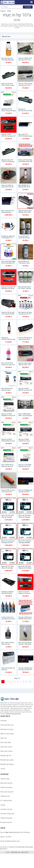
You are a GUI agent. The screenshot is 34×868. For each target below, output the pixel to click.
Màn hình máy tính (6, 783)
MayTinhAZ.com (16, 852)
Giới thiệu (3, 721)
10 (30, 682)
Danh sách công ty (6, 747)
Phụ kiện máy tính (6, 822)
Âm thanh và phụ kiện (7, 814)
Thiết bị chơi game (6, 787)
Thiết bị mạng (5, 779)
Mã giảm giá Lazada (7, 760)
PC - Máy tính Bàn (6, 801)
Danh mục (4, 738)
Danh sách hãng (6, 742)
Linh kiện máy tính (6, 809)
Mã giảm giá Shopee (7, 764)
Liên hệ (3, 769)
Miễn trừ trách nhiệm (7, 734)
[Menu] (31, 2)
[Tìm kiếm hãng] (12, 7)
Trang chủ (3, 11)
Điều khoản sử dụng (7, 729)
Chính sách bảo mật (7, 725)
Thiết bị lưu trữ (5, 796)
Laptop (3, 805)
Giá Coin (5, 849)
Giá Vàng (27, 847)
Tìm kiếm (28, 7)
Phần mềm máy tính (7, 792)
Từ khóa (9, 11)
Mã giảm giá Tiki (6, 756)
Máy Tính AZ (25, 852)
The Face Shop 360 (19, 847)
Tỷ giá (11, 847)
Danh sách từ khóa (6, 751)
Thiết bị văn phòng (6, 818)
